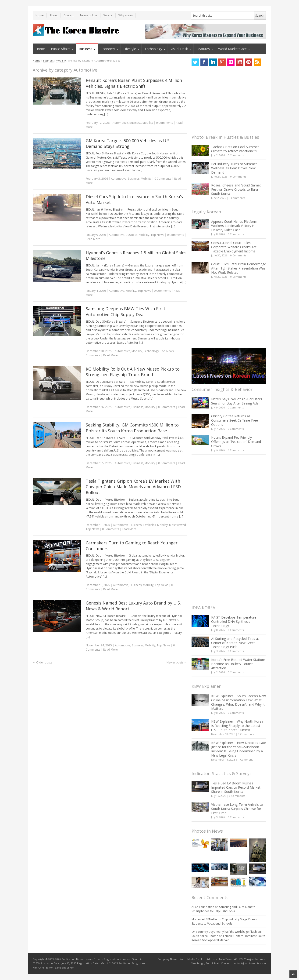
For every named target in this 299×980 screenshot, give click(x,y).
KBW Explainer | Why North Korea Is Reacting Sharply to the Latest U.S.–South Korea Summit (237, 726)
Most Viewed (178, 525)
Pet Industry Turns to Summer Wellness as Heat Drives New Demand (234, 168)
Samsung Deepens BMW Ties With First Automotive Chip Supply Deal (126, 311)
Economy (108, 49)
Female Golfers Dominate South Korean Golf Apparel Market (228, 938)
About (54, 15)
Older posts (42, 662)
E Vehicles (149, 525)
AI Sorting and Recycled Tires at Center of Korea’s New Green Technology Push (235, 643)
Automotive (120, 123)
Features (203, 49)
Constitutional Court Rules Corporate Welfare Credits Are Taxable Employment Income (234, 247)
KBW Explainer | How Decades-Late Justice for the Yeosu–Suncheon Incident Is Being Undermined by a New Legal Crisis (239, 749)
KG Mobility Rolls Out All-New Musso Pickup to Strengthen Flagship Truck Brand (133, 372)
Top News (157, 235)
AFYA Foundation (203, 907)
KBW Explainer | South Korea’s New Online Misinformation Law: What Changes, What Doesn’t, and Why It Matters (238, 702)
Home (40, 15)
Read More (93, 239)
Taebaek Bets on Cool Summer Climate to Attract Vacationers (235, 149)
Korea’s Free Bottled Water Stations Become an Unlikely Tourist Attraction (238, 664)
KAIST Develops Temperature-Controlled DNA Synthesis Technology (234, 621)
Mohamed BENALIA (204, 919)
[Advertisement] (227, 102)
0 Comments (236, 155)
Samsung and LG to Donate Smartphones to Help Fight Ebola (223, 909)
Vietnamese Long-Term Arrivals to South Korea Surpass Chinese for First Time (237, 809)
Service (108, 15)
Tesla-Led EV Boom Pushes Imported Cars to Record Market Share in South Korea (236, 787)
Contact (69, 15)
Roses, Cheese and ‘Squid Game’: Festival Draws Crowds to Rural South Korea (236, 189)
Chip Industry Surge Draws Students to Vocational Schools (224, 921)
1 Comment (245, 760)
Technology (153, 49)
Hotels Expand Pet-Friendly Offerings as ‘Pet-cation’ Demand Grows (236, 442)
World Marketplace (232, 49)
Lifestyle (130, 49)
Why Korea (126, 15)
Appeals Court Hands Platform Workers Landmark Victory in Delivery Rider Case (234, 226)
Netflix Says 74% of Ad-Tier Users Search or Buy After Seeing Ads (237, 401)
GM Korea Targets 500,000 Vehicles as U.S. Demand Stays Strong (128, 144)
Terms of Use (89, 15)
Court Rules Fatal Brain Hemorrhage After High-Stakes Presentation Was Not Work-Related (239, 268)
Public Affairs (61, 49)
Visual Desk (179, 49)
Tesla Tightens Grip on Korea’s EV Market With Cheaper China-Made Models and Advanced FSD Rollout (133, 487)
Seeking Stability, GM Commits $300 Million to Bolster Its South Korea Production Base (132, 428)
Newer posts (177, 662)
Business (85, 49)
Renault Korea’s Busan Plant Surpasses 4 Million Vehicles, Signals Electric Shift (134, 83)
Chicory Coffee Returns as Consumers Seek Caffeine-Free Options (235, 420)
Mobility (61, 60)
